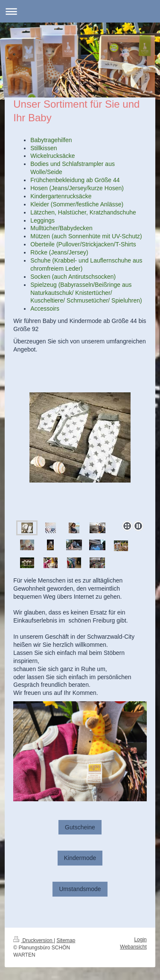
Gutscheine (80, 827)
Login (140, 940)
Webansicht (133, 947)
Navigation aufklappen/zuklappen (80, 11)
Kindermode (80, 858)
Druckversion (33, 940)
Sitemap (66, 940)
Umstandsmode (80, 889)
